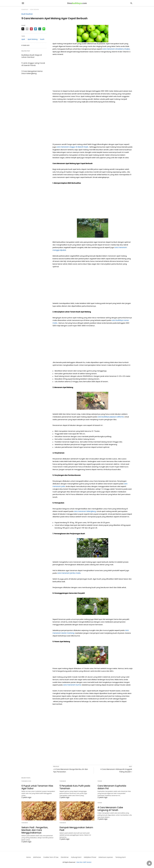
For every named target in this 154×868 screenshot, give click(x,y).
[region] (93, 73)
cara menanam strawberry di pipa (116, 49)
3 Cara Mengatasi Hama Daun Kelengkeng (32, 72)
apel (23, 39)
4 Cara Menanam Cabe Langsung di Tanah (110, 809)
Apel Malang (33, 39)
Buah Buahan (35, 10)
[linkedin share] (36, 29)
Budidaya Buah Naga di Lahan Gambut (31, 56)
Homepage (25, 10)
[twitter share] (23, 29)
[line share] (44, 29)
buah (42, 39)
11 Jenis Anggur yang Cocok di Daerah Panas (33, 64)
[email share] (27, 29)
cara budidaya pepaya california (111, 417)
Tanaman (63, 781)
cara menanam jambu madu (69, 573)
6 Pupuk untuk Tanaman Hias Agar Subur (37, 787)
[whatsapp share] (40, 29)
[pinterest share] (31, 29)
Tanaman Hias (26, 781)
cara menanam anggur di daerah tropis (72, 147)
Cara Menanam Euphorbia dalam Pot (112, 787)
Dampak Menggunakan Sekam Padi (76, 829)
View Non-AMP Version (84, 862)
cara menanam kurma (72, 685)
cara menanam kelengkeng (85, 511)
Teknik (100, 781)
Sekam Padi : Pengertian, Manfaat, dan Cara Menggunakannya (35, 830)
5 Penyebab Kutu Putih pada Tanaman (74, 787)
